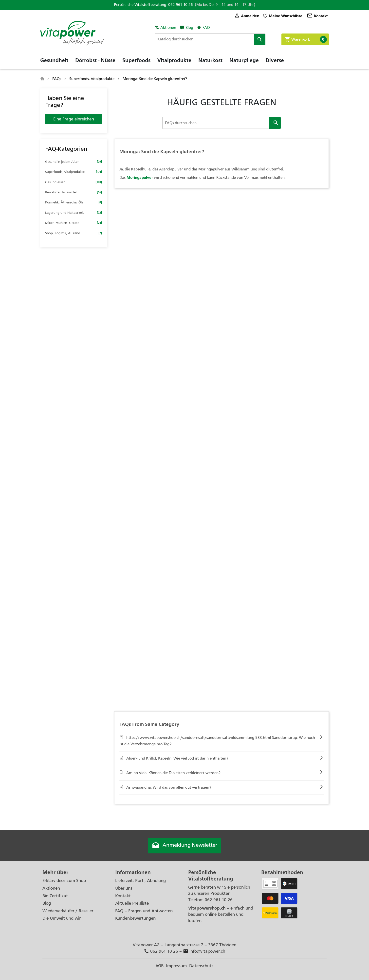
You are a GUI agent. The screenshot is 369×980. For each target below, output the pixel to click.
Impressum (176, 966)
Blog (189, 28)
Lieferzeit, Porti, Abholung (140, 881)
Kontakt (317, 16)
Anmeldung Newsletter (184, 846)
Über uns (124, 888)
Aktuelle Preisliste (132, 903)
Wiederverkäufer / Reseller (68, 911)
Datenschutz (201, 966)
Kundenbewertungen (135, 918)
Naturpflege (244, 60)
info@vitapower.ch (204, 951)
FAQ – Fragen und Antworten (144, 911)
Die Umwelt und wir (62, 918)
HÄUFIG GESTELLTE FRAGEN (222, 102)
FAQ (206, 28)
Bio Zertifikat (55, 896)
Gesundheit (54, 60)
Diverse (275, 60)
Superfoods (136, 60)
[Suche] (210, 39)
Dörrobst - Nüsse (95, 60)
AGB (159, 966)
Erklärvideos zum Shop (64, 881)
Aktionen (168, 28)
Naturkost (210, 60)
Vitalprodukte (174, 60)
